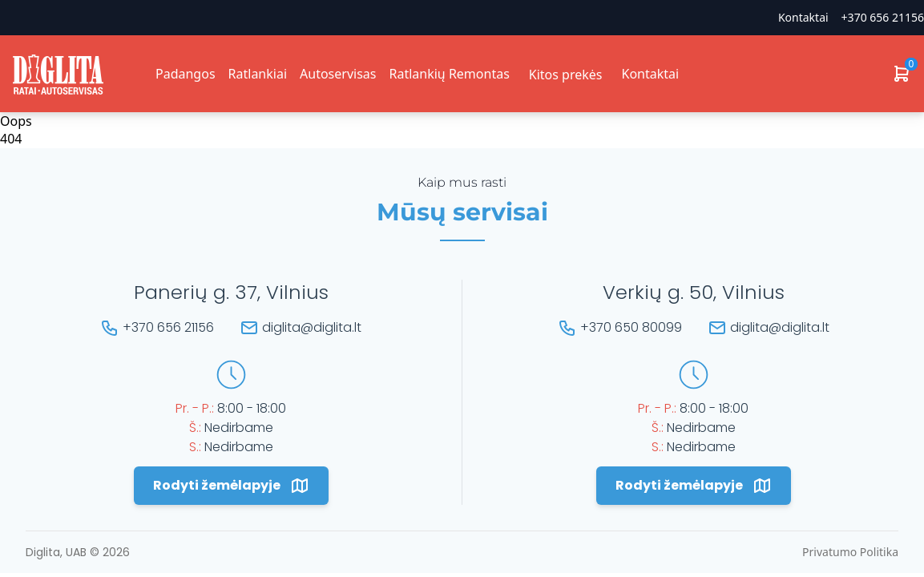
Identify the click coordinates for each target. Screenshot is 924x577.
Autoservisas (338, 74)
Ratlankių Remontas (449, 74)
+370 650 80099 (631, 327)
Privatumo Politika (850, 552)
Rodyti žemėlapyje (231, 486)
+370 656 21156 (883, 17)
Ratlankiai (258, 74)
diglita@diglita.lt (312, 327)
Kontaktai (803, 17)
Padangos (186, 74)
